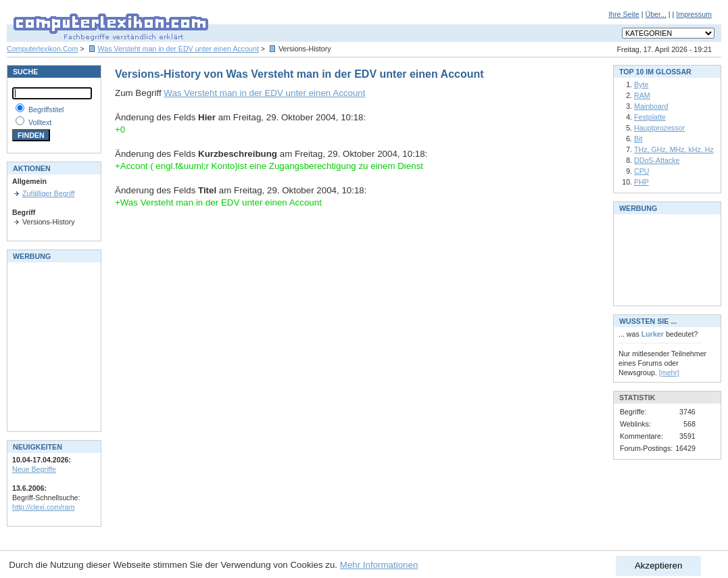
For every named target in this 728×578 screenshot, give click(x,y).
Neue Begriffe (34, 469)
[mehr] (669, 372)
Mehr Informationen (379, 565)
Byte (641, 85)
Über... (655, 14)
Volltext (40, 122)
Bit (638, 139)
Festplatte (650, 117)
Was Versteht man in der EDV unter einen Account (178, 49)
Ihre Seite (624, 14)
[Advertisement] (53, 345)
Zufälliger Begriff (48, 193)
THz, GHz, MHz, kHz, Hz (674, 149)
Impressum (694, 14)
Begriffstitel (46, 110)
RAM (642, 95)
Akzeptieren (658, 565)
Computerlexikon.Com (42, 49)
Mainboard (651, 106)
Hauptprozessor (659, 128)
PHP (641, 182)
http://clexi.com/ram (43, 507)
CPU (642, 171)
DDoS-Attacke (657, 160)
